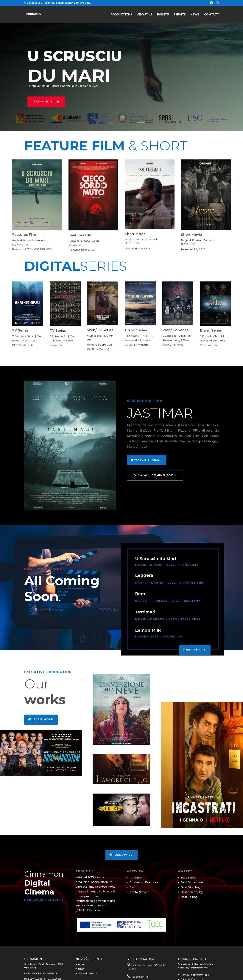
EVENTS (163, 15)
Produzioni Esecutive (144, 882)
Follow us (123, 855)
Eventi (134, 887)
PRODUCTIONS (121, 15)
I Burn (81, 969)
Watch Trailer (148, 460)
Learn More (42, 719)
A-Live (81, 964)
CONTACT (211, 15)
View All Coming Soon (155, 475)
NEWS (195, 15)
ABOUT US (145, 15)
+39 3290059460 (140, 977)
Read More (196, 650)
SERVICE (180, 15)
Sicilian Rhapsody (87, 973)
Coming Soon (48, 102)
